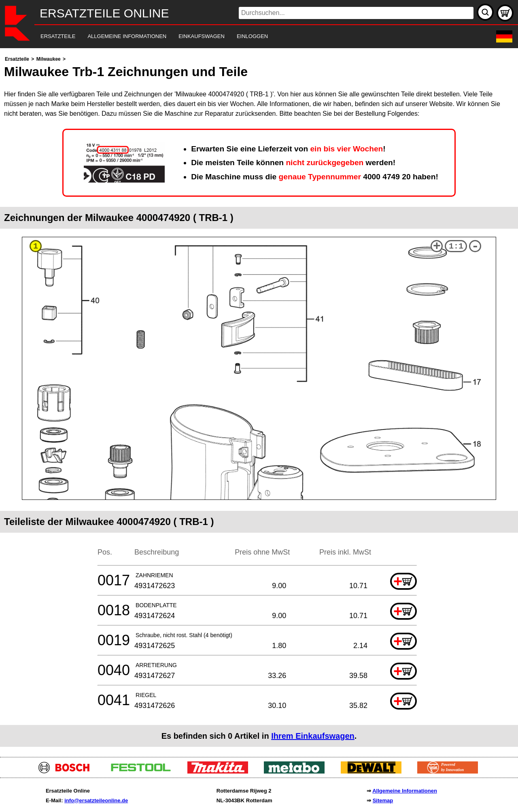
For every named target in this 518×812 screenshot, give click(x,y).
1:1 (456, 246)
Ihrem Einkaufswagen (313, 736)
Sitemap (383, 800)
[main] (259, 401)
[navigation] (248, 37)
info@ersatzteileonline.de (96, 800)
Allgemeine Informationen (405, 791)
